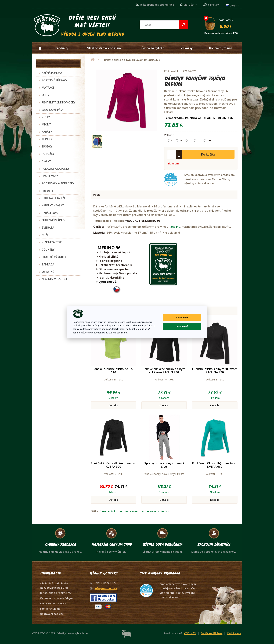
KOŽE (45, 235)
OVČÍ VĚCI (190, 633)
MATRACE (48, 88)
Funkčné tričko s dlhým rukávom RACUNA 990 (215, 370)
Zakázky (187, 48)
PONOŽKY (48, 154)
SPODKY (47, 146)
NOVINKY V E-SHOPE (55, 279)
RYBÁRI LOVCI (51, 213)
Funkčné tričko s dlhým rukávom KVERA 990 (113, 465)
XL (197, 140)
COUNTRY (48, 250)
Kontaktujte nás (221, 48)
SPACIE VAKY (50, 176)
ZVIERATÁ (48, 228)
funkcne (105, 511)
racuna (155, 511)
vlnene (134, 511)
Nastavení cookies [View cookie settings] (52, 614)
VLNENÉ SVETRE (52, 242)
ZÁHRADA (48, 264)
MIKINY (46, 124)
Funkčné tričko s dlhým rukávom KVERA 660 (215, 465)
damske (124, 511)
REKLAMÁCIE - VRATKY (54, 603)
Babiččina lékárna (212, 633)
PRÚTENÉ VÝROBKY (54, 257)
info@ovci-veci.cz (106, 588)
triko (114, 511)
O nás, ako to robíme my (56, 593)
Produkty (62, 48)
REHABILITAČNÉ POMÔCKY (59, 102)
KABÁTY (47, 132)
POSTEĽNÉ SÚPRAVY (55, 80)
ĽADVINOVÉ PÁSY (53, 110)
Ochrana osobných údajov (57, 598)
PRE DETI (47, 191)
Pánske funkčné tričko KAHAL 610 (113, 370)
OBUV (46, 95)
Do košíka (208, 154)
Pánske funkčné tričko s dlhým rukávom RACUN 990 (164, 370)
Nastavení (182, 326)
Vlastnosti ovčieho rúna (104, 48)
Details (113, 405)
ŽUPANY (47, 139)
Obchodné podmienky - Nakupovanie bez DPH (55, 585)
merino (144, 511)
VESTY (46, 117)
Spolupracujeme (50, 609)
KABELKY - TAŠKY (53, 205)
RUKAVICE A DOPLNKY (56, 169)
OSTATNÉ (48, 272)
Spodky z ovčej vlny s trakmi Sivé (164, 465)
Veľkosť (169, 135)
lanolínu (175, 227)
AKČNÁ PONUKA (52, 73)
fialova (165, 511)
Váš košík (223, 23)
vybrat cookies (97, 333)
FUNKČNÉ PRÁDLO (53, 220)
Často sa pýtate (153, 48)
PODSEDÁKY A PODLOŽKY (58, 183)
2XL (208, 140)
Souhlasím (182, 318)
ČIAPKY (46, 161)
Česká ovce (234, 633)
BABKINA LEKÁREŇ (53, 198)
